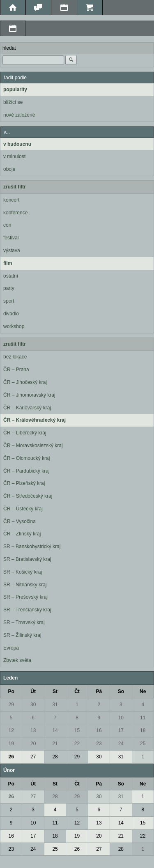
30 (33, 705)
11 (143, 718)
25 (143, 744)
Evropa (11, 648)
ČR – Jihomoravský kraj (29, 395)
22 (77, 744)
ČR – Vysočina (20, 521)
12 (11, 730)
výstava (12, 250)
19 (11, 744)
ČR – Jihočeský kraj (25, 382)
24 (121, 744)
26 (11, 757)
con (7, 225)
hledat (9, 48)
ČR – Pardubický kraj (26, 471)
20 (33, 744)
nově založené (19, 115)
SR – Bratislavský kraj (27, 559)
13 (33, 730)
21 (55, 744)
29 (11, 705)
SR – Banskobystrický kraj (32, 547)
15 (77, 730)
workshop (14, 326)
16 (99, 730)
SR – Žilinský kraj (22, 635)
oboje (9, 169)
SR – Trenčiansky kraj (27, 610)
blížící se (13, 102)
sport (9, 301)
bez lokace (15, 357)
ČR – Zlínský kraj (22, 534)
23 (99, 744)
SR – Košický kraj (23, 572)
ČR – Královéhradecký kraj (34, 420)
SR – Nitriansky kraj (25, 585)
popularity (15, 90)
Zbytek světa (17, 660)
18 (143, 730)
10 (121, 718)
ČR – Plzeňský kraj (24, 483)
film (8, 263)
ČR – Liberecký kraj (25, 433)
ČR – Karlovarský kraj (27, 408)
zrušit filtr (15, 187)
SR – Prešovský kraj (25, 597)
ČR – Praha (16, 370)
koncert (11, 200)
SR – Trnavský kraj (24, 622)
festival (11, 238)
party (9, 288)
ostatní (11, 276)
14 (55, 730)
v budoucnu (17, 144)
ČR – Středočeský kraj (28, 496)
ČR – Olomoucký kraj (26, 458)
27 (33, 757)
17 (121, 730)
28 (55, 757)
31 (55, 705)
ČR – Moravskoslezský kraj (33, 445)
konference (15, 213)
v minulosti (15, 156)
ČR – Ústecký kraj (23, 509)
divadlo (11, 314)
